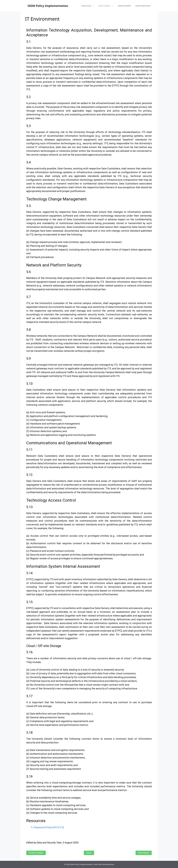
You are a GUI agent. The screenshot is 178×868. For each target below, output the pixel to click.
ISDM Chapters (107, 6)
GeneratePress (108, 864)
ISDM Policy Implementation (48, 6)
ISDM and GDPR (124, 6)
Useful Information (143, 6)
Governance (89, 6)
